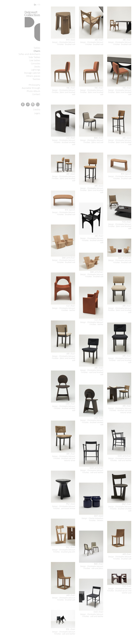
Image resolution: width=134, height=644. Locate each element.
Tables (37, 48)
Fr (39, 5)
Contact (36, 94)
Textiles (36, 79)
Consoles (36, 63)
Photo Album (33, 91)
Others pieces (33, 76)
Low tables (35, 60)
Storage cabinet (32, 73)
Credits (37, 110)
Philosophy (34, 85)
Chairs (37, 51)
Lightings (36, 70)
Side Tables (34, 57)
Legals (37, 113)
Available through (31, 88)
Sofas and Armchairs (29, 54)
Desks (37, 67)
